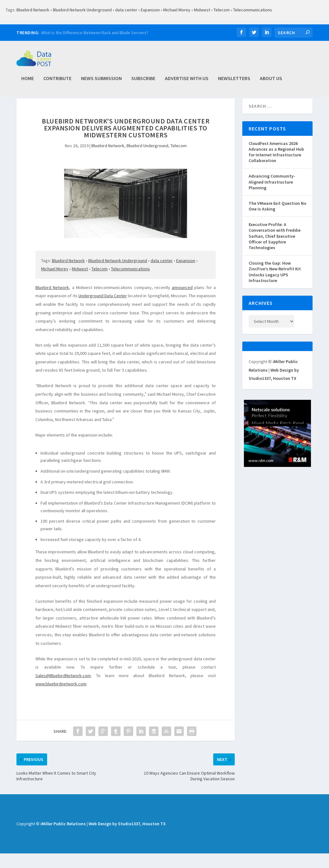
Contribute (57, 82)
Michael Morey (177, 10)
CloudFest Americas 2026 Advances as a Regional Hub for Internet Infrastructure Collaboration (276, 167)
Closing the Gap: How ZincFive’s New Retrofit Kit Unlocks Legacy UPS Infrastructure (275, 286)
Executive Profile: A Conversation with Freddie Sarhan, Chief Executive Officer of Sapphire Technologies (275, 251)
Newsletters (234, 82)
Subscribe (143, 82)
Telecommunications (253, 10)
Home (28, 82)
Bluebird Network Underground (82, 10)
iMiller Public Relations (63, 838)
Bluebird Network (33, 10)
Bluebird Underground (147, 160)
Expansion (150, 10)
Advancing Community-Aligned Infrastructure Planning (272, 196)
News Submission (101, 82)
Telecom (222, 10)
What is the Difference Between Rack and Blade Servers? (95, 33)
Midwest (202, 10)
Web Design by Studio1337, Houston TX (127, 838)
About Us (271, 82)
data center (126, 10)
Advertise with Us (187, 82)
